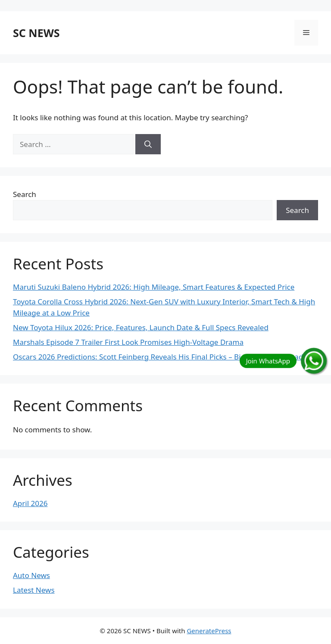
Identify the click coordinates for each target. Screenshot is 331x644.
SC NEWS (36, 33)
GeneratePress (209, 631)
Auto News (31, 575)
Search (25, 194)
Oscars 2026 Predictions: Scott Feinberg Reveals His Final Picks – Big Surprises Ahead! (159, 357)
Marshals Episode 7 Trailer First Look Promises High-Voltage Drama (128, 342)
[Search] (148, 144)
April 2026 (30, 503)
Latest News (34, 590)
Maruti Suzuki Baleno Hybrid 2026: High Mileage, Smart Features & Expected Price (154, 287)
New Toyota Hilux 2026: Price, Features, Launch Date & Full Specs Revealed (141, 327)
